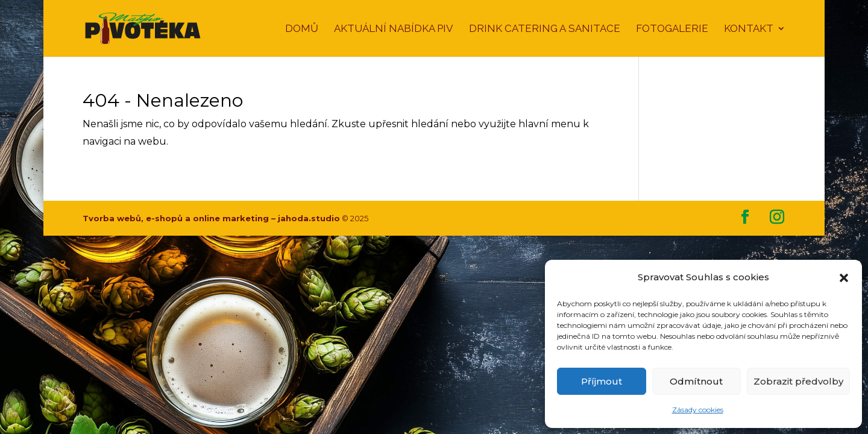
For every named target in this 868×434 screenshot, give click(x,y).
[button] (844, 278)
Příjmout (602, 381)
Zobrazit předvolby (798, 381)
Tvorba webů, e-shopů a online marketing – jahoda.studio (211, 218)
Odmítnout (696, 381)
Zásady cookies (698, 410)
